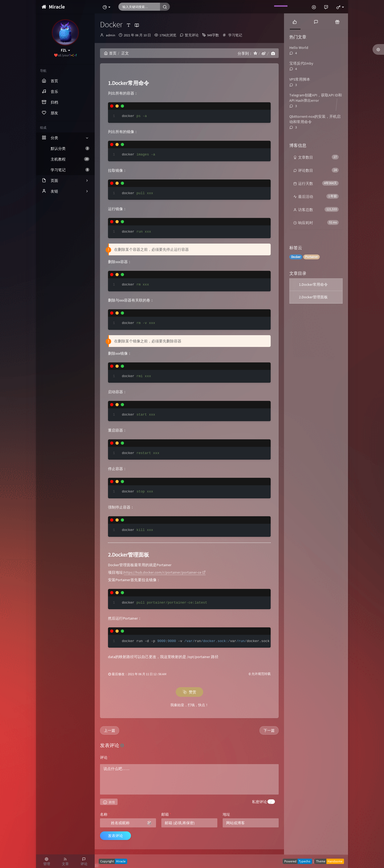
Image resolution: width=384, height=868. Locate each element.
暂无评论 (192, 35)
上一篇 (110, 730)
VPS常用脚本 (300, 79)
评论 (105, 757)
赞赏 (189, 692)
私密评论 (259, 802)
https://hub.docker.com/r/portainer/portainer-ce (165, 572)
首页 (110, 53)
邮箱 (166, 814)
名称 (105, 814)
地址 (226, 814)
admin (111, 35)
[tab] (295, 21)
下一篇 (269, 730)
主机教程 (70, 159)
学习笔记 (70, 170)
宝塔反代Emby (301, 63)
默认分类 (70, 148)
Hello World (299, 48)
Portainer (311, 257)
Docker (296, 257)
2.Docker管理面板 (313, 297)
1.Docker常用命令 (313, 284)
